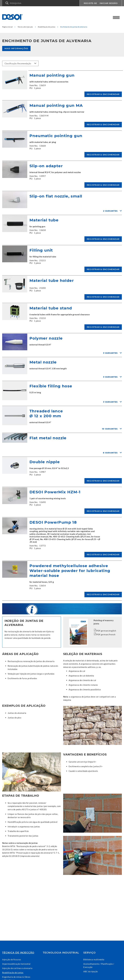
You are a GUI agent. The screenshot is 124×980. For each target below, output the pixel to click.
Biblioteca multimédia (94, 959)
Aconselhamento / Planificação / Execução (99, 965)
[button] (41, 3)
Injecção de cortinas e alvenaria (17, 968)
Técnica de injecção (18, 953)
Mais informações (16, 48)
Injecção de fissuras (12, 959)
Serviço (89, 953)
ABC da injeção (91, 971)
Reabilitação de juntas (13, 973)
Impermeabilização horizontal (16, 964)
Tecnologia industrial (61, 953)
